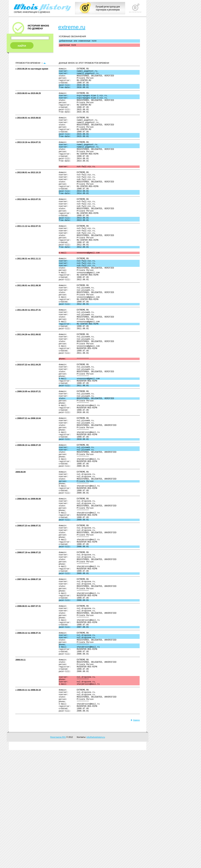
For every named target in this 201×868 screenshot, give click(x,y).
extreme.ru (72, 27)
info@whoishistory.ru (96, 855)
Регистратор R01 (58, 855)
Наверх (135, 838)
